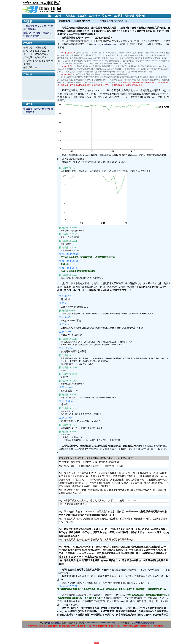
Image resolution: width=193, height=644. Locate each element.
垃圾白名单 (94, 16)
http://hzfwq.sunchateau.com (152, 61)
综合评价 (141, 16)
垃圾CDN (107, 16)
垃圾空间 (82, 16)
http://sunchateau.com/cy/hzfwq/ (101, 623)
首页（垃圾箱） (56, 16)
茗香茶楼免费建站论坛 (143, 623)
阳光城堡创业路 (54, 623)
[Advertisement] (116, 7)
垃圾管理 (129, 16)
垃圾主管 (70, 16)
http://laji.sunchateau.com (105, 44)
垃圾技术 (118, 16)
